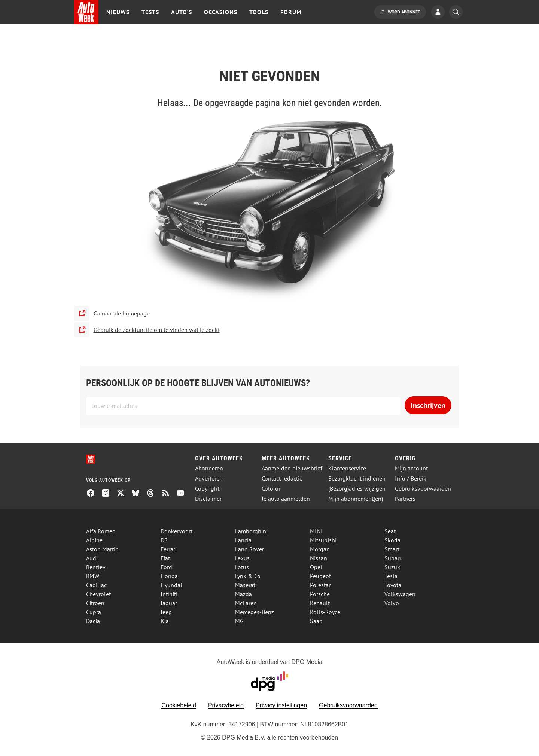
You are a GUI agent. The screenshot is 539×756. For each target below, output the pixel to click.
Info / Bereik (411, 478)
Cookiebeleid (179, 705)
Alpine (94, 540)
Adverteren (209, 478)
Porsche (320, 594)
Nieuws (118, 12)
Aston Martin (102, 549)
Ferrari (169, 549)
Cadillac (96, 585)
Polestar (320, 585)
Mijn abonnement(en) (356, 499)
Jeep (166, 612)
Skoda (392, 540)
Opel (316, 567)
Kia (165, 621)
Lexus (242, 558)
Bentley (96, 567)
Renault (320, 603)
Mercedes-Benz (255, 612)
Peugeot (320, 576)
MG (239, 621)
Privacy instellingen (281, 705)
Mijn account (411, 468)
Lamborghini (251, 531)
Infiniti (169, 594)
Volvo (392, 603)
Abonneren (209, 468)
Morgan (320, 549)
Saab (316, 621)
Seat (390, 531)
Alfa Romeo (101, 531)
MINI (316, 531)
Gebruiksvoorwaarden (423, 489)
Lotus (242, 567)
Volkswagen (400, 594)
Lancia (243, 540)
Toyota (393, 585)
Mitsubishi (323, 540)
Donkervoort (176, 531)
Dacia (93, 621)
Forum (291, 12)
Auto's (182, 12)
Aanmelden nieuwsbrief (292, 468)
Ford (166, 567)
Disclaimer (208, 499)
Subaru (394, 558)
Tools (259, 12)
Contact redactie (282, 478)
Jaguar (169, 603)
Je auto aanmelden (286, 499)
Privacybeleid (226, 705)
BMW (93, 576)
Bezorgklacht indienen (357, 478)
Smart (392, 549)
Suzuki (393, 567)
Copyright (207, 489)
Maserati (246, 585)
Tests (150, 12)
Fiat (165, 558)
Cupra (94, 612)
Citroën (95, 603)
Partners (405, 499)
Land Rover (249, 549)
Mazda (243, 594)
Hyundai (171, 585)
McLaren (246, 603)
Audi (92, 558)
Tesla (391, 576)
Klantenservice (347, 468)
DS (164, 540)
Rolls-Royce (325, 612)
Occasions (221, 12)
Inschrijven (428, 405)
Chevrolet (98, 594)
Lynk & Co (248, 576)
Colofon (272, 489)
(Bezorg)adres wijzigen (357, 489)
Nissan (319, 558)
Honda (169, 576)
